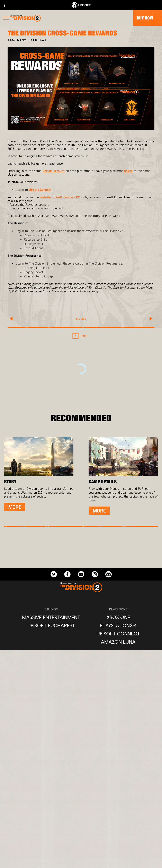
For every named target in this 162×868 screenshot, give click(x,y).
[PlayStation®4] (118, 625)
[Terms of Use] (81, 847)
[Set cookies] (81, 861)
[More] (15, 507)
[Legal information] (81, 854)
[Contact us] (81, 834)
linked (128, 171)
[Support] (81, 819)
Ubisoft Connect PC (66, 197)
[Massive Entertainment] (51, 617)
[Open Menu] (6, 18)
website (45, 197)
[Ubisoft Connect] (118, 634)
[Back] (81, 336)
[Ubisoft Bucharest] (51, 625)
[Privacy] (81, 840)
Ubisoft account (54, 171)
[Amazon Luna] (118, 642)
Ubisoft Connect (40, 189)
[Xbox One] (118, 617)
